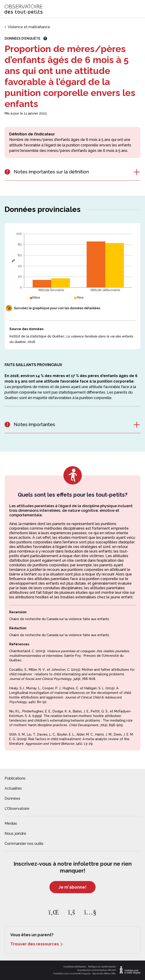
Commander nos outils (24, 844)
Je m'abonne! (72, 887)
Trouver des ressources (35, 944)
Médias (11, 823)
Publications (15, 778)
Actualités (13, 788)
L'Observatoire (17, 809)
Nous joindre (15, 834)
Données (12, 798)
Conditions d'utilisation (75, 967)
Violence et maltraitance (29, 27)
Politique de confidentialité (102, 967)
